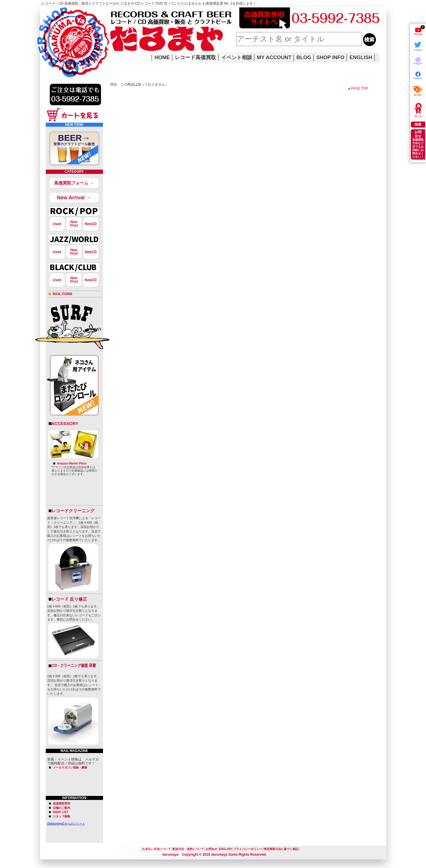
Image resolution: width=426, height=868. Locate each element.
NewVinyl (74, 224)
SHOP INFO (330, 57)
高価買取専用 (62, 804)
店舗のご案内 (62, 808)
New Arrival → (74, 198)
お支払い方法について (156, 849)
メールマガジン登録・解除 (70, 767)
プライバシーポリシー (248, 849)
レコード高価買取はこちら (64, 12)
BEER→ (74, 141)
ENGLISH (361, 57)
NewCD (91, 224)
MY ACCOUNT (274, 57)
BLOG (304, 57)
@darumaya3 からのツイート (66, 824)
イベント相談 (237, 57)
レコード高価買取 (195, 57)
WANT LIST (61, 812)
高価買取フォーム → (74, 183)
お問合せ (211, 849)
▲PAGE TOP (358, 88)
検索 (418, 124)
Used (57, 224)
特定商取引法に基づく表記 (281, 849)
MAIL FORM (63, 294)
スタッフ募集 (62, 816)
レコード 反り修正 (69, 599)
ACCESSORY (65, 423)
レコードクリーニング (73, 511)
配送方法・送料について (188, 849)
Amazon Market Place (72, 463)
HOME (48, 34)
